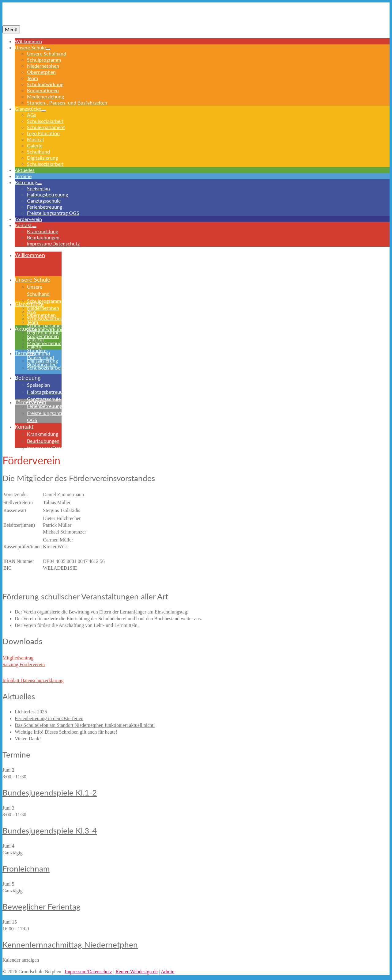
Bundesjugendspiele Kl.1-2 (50, 792)
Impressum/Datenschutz (88, 972)
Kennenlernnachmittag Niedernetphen (70, 944)
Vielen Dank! (28, 739)
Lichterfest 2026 (31, 712)
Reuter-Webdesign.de (136, 972)
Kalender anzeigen (21, 960)
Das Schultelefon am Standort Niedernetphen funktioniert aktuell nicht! (85, 725)
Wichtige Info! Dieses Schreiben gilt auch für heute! (66, 732)
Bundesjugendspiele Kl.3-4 (50, 830)
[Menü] (11, 29)
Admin (168, 972)
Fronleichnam (26, 868)
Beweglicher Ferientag (41, 906)
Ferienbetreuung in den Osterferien (49, 718)
